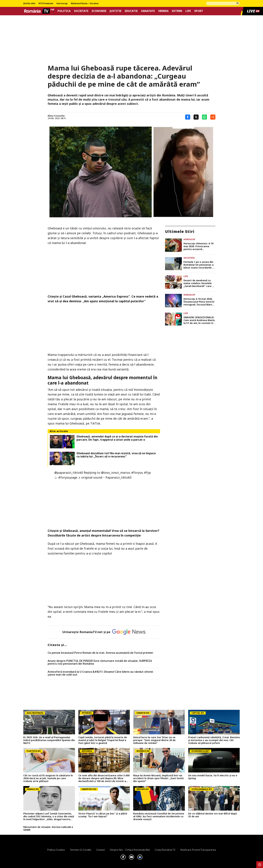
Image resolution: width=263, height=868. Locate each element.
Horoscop (62, 4)
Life (188, 11)
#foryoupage (68, 477)
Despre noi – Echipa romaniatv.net (130, 850)
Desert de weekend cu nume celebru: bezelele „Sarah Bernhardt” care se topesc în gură (199, 283)
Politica (64, 11)
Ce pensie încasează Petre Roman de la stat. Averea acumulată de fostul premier (100, 653)
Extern (177, 11)
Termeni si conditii (81, 850)
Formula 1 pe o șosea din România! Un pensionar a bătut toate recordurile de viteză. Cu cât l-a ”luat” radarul (199, 265)
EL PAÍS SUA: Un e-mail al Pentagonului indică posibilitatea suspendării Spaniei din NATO (49, 740)
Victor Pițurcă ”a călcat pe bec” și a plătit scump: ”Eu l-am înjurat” (103, 815)
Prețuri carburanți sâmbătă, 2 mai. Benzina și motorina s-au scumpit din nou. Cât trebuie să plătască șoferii (214, 740)
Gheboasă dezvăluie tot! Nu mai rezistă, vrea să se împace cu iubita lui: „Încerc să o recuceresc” (116, 455)
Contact (100, 850)
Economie (99, 11)
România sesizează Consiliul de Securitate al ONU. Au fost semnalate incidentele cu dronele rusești (159, 816)
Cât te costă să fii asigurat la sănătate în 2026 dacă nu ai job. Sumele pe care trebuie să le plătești (48, 778)
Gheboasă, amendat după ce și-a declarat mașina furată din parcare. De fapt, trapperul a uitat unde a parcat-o (117, 438)
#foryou (137, 473)
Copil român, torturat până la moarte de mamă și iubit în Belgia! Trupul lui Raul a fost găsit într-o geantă (103, 740)
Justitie (116, 11)
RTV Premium (46, 4)
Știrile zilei (29, 4)
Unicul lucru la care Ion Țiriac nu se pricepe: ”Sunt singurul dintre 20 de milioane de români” (154, 740)
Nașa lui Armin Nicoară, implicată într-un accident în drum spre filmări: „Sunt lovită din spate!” (158, 778)
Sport (199, 11)
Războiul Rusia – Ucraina (85, 4)
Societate (81, 11)
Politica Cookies (56, 850)
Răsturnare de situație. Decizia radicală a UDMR (48, 829)
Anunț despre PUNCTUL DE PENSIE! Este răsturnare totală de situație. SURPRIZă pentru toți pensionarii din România (100, 662)
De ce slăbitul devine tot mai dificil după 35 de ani (212, 815)
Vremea (163, 11)
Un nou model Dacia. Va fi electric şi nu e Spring (213, 777)
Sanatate (148, 11)
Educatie (131, 11)
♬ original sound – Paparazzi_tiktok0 (105, 477)
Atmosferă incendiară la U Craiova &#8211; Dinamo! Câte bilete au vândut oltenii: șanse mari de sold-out (100, 673)
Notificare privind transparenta (198, 850)
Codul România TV (165, 850)
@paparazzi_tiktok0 (69, 473)
